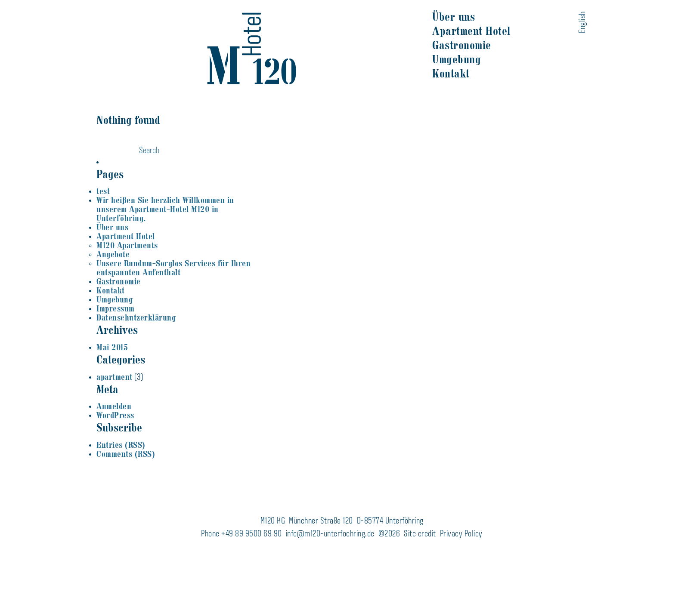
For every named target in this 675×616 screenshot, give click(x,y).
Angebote (113, 254)
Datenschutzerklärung (136, 318)
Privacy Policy (461, 534)
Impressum (116, 309)
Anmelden (114, 406)
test (103, 191)
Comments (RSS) (126, 454)
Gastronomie (462, 45)
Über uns (454, 17)
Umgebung (457, 59)
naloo (672, 10)
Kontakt (451, 74)
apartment (115, 377)
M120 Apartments (127, 245)
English (583, 22)
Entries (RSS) (121, 445)
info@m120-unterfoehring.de (330, 534)
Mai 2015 (112, 347)
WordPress (115, 415)
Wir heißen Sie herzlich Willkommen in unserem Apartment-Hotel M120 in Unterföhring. (165, 209)
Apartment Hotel (471, 31)
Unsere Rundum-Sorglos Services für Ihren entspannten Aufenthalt (173, 268)
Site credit (420, 534)
